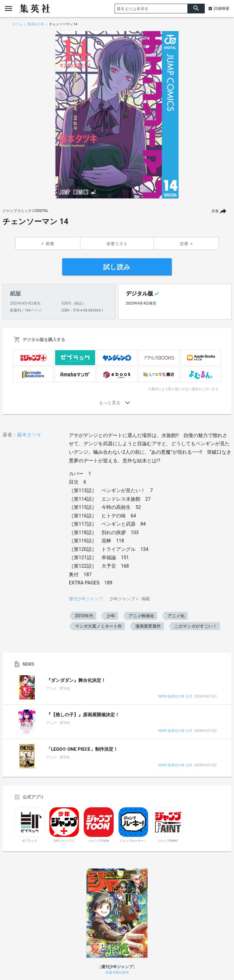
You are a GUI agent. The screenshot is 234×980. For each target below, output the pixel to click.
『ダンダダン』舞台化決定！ (76, 680)
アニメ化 (176, 616)
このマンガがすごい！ (196, 626)
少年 (111, 616)
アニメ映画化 (141, 616)
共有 (215, 211)
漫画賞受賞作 (148, 626)
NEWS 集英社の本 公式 (175, 697)
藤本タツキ (29, 435)
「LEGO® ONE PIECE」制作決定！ (82, 749)
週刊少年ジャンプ (86, 599)
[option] (117, 115)
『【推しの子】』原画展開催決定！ (83, 715)
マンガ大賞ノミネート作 (98, 626)
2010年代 (84, 616)
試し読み (117, 267)
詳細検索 (222, 8)
